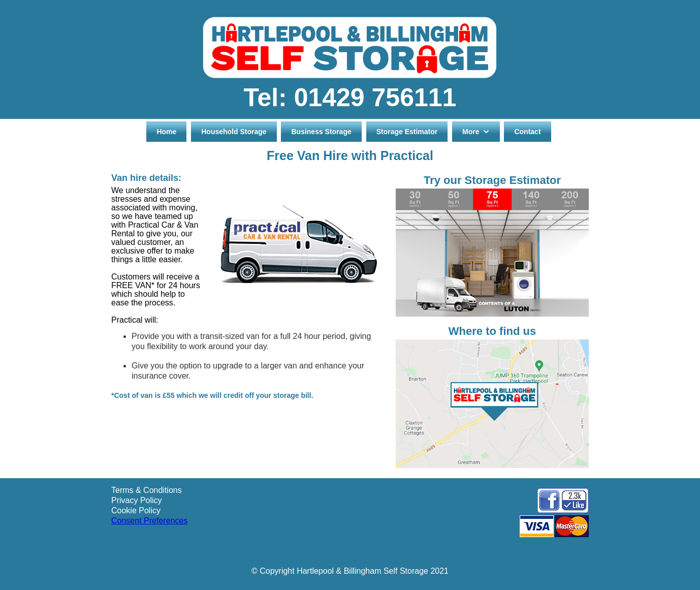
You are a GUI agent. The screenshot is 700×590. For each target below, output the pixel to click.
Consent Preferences (149, 521)
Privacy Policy (137, 500)
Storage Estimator (407, 132)
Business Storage (321, 132)
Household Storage (234, 132)
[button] (476, 132)
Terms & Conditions (147, 490)
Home (166, 132)
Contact (527, 132)
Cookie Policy (136, 510)
